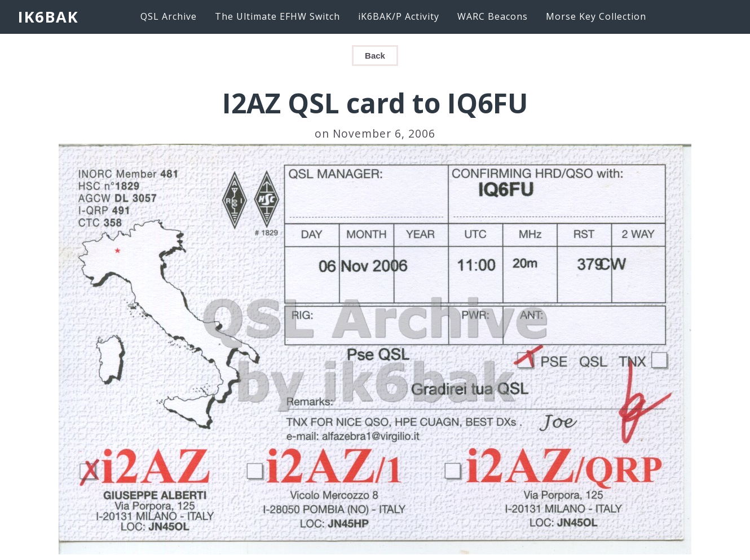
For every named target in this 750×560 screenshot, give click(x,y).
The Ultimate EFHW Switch (277, 16)
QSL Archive (169, 16)
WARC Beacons (493, 16)
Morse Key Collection (596, 16)
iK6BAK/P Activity (399, 16)
